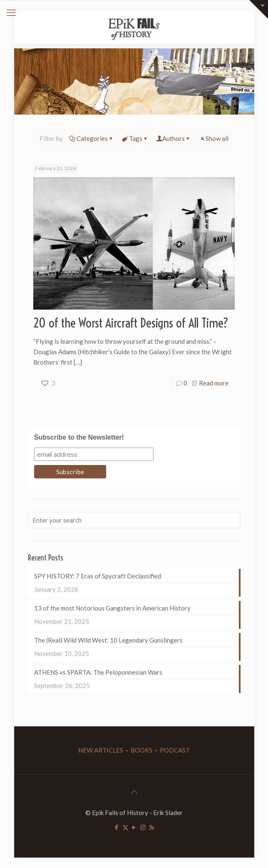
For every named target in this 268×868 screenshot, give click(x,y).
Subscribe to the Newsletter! (79, 437)
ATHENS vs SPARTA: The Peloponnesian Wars (98, 672)
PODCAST (175, 750)
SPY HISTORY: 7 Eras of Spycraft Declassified (98, 576)
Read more (214, 383)
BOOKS (141, 750)
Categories (92, 138)
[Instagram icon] (143, 827)
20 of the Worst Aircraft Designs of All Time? (131, 323)
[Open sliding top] (259, 9)
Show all (214, 138)
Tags (135, 138)
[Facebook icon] (117, 827)
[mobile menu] (11, 13)
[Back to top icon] (134, 792)
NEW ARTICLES (101, 750)
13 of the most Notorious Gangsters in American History (112, 608)
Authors (174, 138)
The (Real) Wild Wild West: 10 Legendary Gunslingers (108, 640)
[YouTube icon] (134, 827)
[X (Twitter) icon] (125, 827)
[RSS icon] (152, 827)
